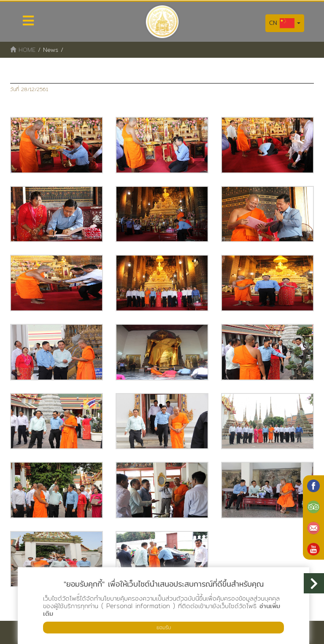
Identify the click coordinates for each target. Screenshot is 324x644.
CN (285, 23)
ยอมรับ (164, 627)
